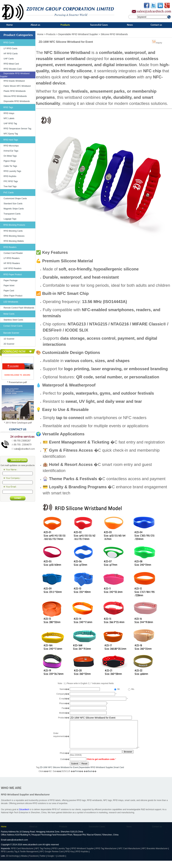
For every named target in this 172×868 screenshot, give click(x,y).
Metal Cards (9, 314)
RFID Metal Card (11, 64)
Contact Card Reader (13, 253)
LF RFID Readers (12, 258)
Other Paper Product (13, 296)
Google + (51, 863)
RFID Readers (10, 247)
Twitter (43, 863)
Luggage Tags (10, 219)
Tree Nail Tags (10, 186)
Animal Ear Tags (11, 151)
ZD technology (13, 863)
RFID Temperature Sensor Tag (17, 129)
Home (4, 834)
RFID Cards (9, 43)
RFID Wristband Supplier (83, 856)
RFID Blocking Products (14, 225)
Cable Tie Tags (10, 166)
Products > (52, 34)
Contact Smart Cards (13, 326)
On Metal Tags (10, 156)
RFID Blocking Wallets (14, 241)
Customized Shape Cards (15, 199)
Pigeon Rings (10, 161)
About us (33, 834)
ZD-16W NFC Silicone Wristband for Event (59, 775)
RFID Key (70, 859)
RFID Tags (8, 107)
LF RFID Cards (10, 49)
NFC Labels (9, 118)
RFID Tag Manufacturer (106, 856)
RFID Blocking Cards (13, 231)
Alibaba (24, 863)
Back (90, 779)
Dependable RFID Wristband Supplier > (79, 34)
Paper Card (9, 291)
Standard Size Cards (13, 204)
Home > (41, 34)
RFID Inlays (9, 113)
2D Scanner (9, 344)
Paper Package (11, 280)
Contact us (157, 834)
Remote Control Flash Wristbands (19, 308)
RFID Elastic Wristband (14, 81)
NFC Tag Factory (43, 856)
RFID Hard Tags (11, 140)
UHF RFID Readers (13, 268)
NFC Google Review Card (52, 859)
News (129, 834)
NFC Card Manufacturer (129, 856)
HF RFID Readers (12, 263)
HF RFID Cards (11, 54)
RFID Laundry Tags (12, 171)
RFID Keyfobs (10, 176)
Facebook (34, 863)
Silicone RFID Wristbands (15, 96)
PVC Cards (9, 193)
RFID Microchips (11, 146)
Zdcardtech (24, 817)
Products (63, 834)
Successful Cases (97, 834)
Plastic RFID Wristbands (15, 91)
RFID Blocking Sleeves (14, 236)
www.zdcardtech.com (32, 852)
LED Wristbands (11, 302)
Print (77, 779)
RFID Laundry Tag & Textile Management (20, 859)
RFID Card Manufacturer (22, 856)
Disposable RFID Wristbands (17, 101)
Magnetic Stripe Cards (14, 209)
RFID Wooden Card (13, 69)
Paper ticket (9, 286)
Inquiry (159, 43)
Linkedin (61, 863)
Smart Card (119, 775)
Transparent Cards (12, 214)
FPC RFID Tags (11, 181)
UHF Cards (9, 59)
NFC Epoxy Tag (11, 134)
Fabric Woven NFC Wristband (17, 86)
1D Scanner (9, 339)
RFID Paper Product (13, 275)
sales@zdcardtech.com (17, 847)
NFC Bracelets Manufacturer (155, 856)
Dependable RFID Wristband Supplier (96, 775)
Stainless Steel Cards (13, 320)
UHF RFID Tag (10, 124)
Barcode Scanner (11, 333)
